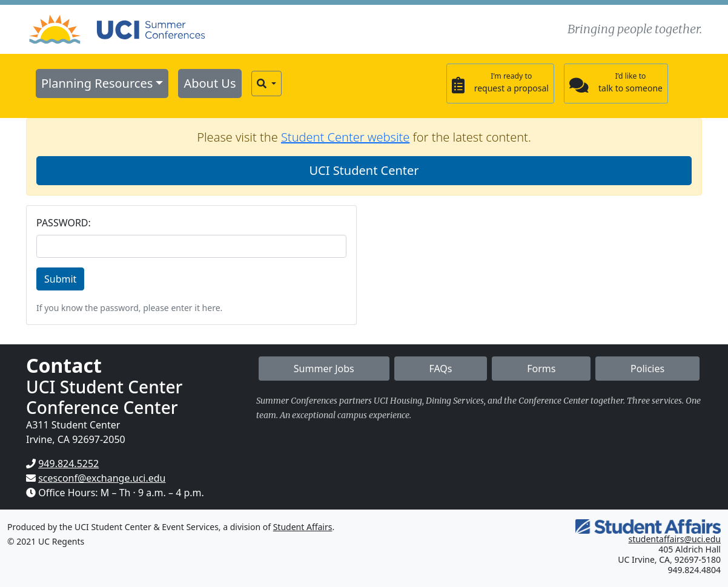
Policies (647, 369)
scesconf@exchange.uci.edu (102, 478)
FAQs (440, 369)
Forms (541, 369)
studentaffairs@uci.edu (674, 539)
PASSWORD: (64, 223)
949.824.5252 (68, 464)
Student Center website (345, 137)
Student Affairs (303, 527)
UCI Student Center (364, 170)
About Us (210, 83)
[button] (266, 84)
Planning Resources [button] (97, 83)
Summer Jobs (324, 369)
